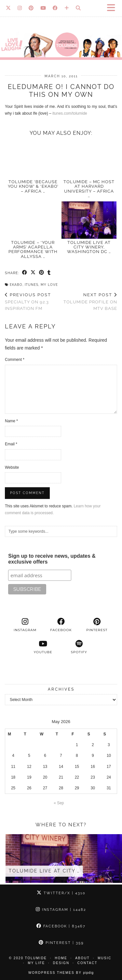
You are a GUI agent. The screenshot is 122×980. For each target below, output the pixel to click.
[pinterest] (97, 625)
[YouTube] (43, 8)
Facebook (61, 926)
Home (61, 958)
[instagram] (25, 625)
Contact (88, 963)
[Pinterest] (31, 8)
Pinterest (61, 943)
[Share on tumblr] (49, 273)
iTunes (32, 285)
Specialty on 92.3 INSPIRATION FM (33, 302)
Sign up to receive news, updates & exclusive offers (52, 559)
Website (12, 467)
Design (61, 963)
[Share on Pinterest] (42, 273)
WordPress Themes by (61, 973)
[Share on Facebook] (25, 273)
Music (104, 958)
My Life (37, 963)
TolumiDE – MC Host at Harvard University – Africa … (89, 189)
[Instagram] (20, 8)
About (82, 958)
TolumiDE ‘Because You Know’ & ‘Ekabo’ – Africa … (33, 186)
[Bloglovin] (67, 8)
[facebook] (61, 625)
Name (11, 421)
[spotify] (79, 647)
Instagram (61, 910)
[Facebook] (55, 8)
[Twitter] (8, 8)
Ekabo (16, 285)
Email (11, 444)
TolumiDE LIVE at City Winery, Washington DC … (89, 247)
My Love (49, 285)
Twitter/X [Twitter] (61, 893)
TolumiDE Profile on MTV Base (89, 302)
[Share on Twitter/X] (33, 273)
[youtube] (43, 647)
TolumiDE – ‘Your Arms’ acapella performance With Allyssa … (33, 249)
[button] (113, 8)
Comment (15, 360)
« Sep (59, 803)
